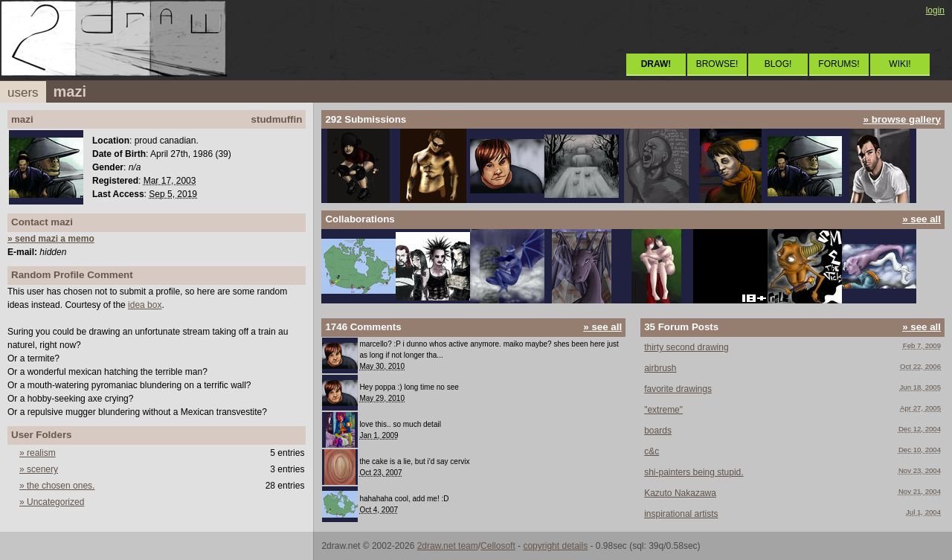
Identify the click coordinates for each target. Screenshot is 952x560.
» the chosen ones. (57, 486)
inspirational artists (681, 514)
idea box (145, 305)
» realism (38, 453)
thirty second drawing (686, 347)
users (23, 93)
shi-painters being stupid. (694, 472)
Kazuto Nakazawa (680, 493)
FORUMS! (839, 64)
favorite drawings (678, 389)
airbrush (660, 368)
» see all (922, 219)
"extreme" (663, 410)
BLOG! (778, 64)
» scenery (39, 469)
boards (658, 431)
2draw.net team (448, 546)
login (935, 10)
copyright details (555, 546)
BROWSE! (717, 64)
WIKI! (900, 64)
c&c (652, 451)
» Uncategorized (52, 502)
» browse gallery (902, 119)
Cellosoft (498, 546)
